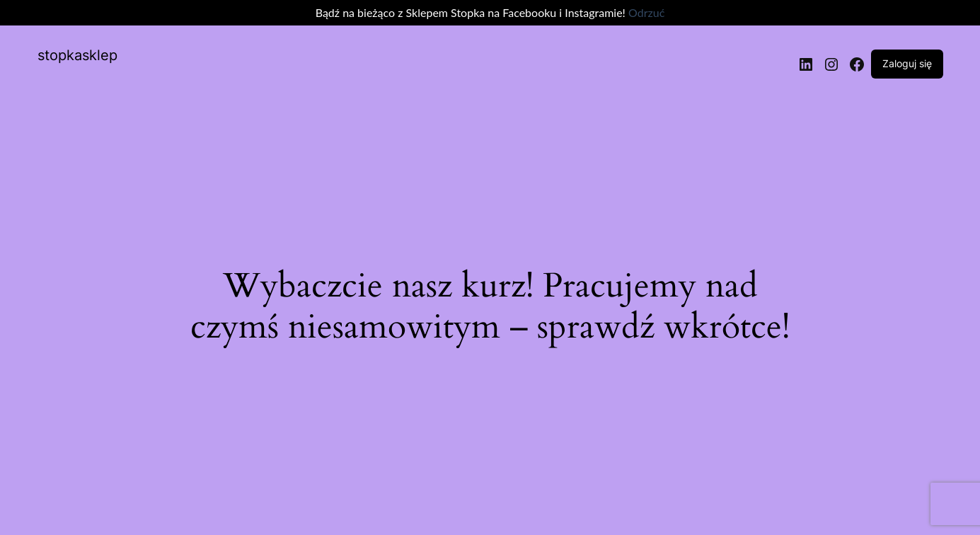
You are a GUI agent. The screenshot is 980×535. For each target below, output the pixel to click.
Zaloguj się (907, 63)
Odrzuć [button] (646, 12)
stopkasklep (77, 55)
